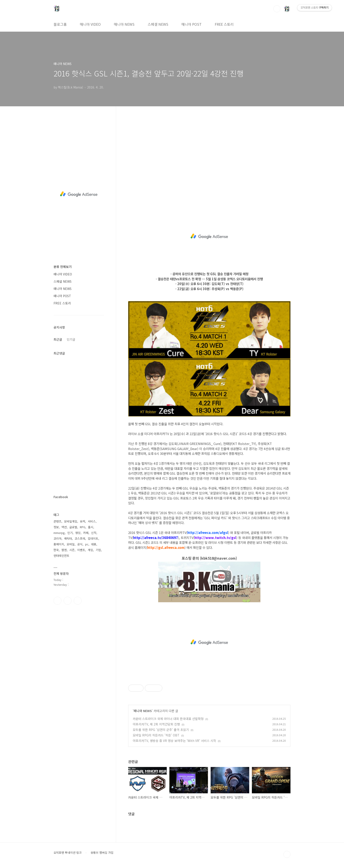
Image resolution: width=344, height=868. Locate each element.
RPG (83, 527)
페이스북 (57, 601)
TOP (287, 854)
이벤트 (81, 550)
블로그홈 (60, 24)
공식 (80, 544)
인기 (70, 533)
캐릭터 (68, 538)
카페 (86, 533)
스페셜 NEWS (158, 24)
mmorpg (59, 533)
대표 (94, 544)
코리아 (57, 538)
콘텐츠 (57, 521)
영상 (78, 533)
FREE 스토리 (224, 24)
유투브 (78, 601)
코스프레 (80, 538)
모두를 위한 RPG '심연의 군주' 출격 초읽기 (161, 730)
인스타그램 (68, 601)
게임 (90, 550)
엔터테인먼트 (61, 556)
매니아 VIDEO (90, 24)
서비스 (92, 521)
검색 (277, 9)
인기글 (71, 339)
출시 (91, 527)
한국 (56, 550)
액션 (64, 527)
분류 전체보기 (63, 267)
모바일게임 (71, 521)
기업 (98, 550)
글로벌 (73, 527)
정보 (56, 527)
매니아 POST (192, 24)
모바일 (71, 544)
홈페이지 (59, 544)
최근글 (58, 339)
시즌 (72, 550)
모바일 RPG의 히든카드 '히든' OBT (156, 735)
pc (87, 544)
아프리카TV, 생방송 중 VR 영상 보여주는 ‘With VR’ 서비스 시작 (174, 741)
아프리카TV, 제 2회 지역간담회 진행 (156, 724)
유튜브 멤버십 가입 (102, 853)
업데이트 (93, 538)
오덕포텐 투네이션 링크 (68, 853)
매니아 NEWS (124, 24)
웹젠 (64, 550)
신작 (94, 533)
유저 (82, 521)
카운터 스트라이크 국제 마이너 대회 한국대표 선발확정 (168, 719)
